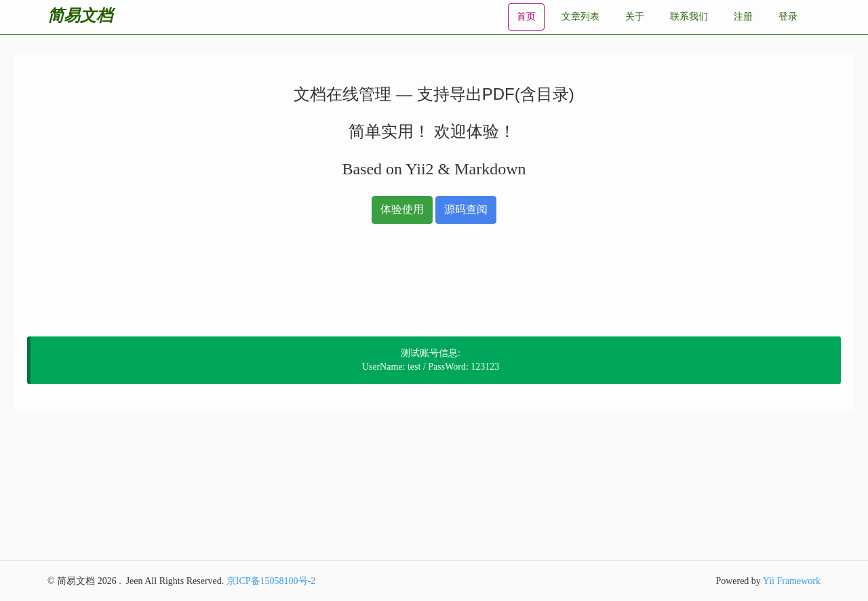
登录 (788, 17)
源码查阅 (466, 209)
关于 (635, 17)
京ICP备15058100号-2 (271, 581)
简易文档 (80, 15)
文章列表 (580, 17)
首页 (526, 17)
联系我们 (689, 17)
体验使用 (402, 209)
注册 (743, 17)
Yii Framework (792, 581)
